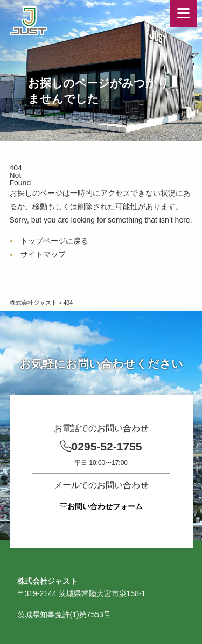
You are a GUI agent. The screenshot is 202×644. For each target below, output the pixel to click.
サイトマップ (43, 254)
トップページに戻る (54, 241)
